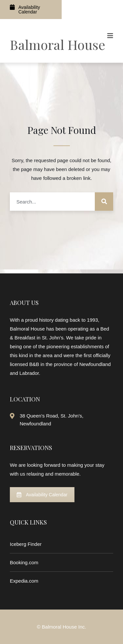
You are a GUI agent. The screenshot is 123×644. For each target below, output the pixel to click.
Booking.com (24, 562)
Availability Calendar (25, 9)
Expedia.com (24, 581)
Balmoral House (58, 44)
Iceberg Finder (26, 544)
